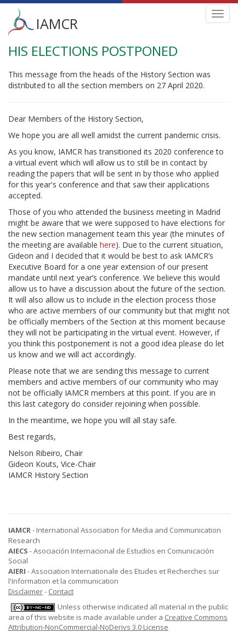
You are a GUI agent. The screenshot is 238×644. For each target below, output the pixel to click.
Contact (61, 591)
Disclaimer (25, 591)
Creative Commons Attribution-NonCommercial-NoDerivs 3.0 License (118, 622)
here (108, 245)
